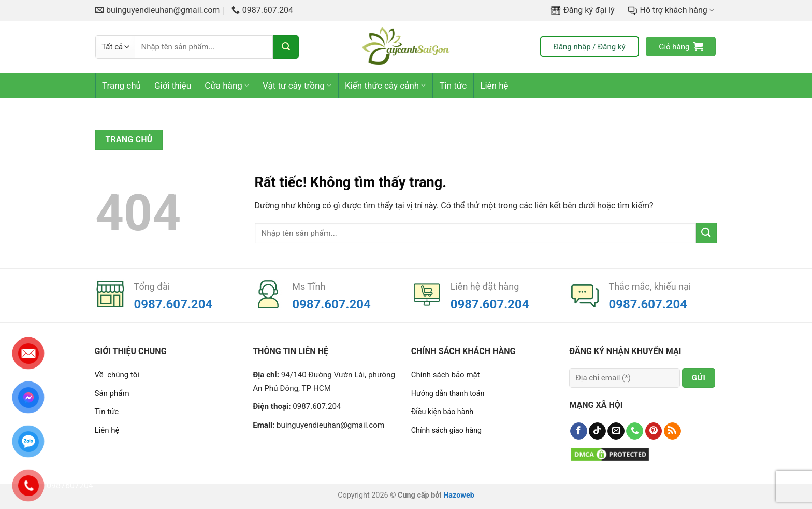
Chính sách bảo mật (446, 375)
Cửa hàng (227, 86)
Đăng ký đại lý (582, 10)
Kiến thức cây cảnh (385, 86)
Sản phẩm (112, 393)
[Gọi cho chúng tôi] (635, 431)
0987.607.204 (173, 304)
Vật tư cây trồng (297, 86)
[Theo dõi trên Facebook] (579, 431)
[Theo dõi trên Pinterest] (654, 431)
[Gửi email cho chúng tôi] (616, 431)
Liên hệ (494, 86)
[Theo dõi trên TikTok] (597, 431)
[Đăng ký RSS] (672, 431)
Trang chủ (121, 86)
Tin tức (453, 86)
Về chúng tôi (117, 375)
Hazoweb (459, 495)
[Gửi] (286, 47)
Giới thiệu (173, 86)
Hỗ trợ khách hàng (671, 10)
